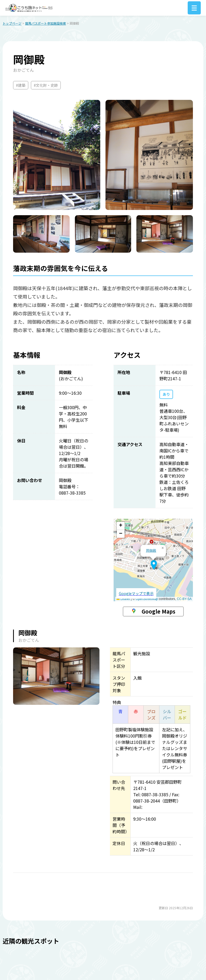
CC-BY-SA (184, 599)
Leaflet (123, 599)
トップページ (12, 24)
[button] (154, 565)
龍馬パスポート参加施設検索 (46, 24)
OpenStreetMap (147, 599)
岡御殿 (151, 551)
